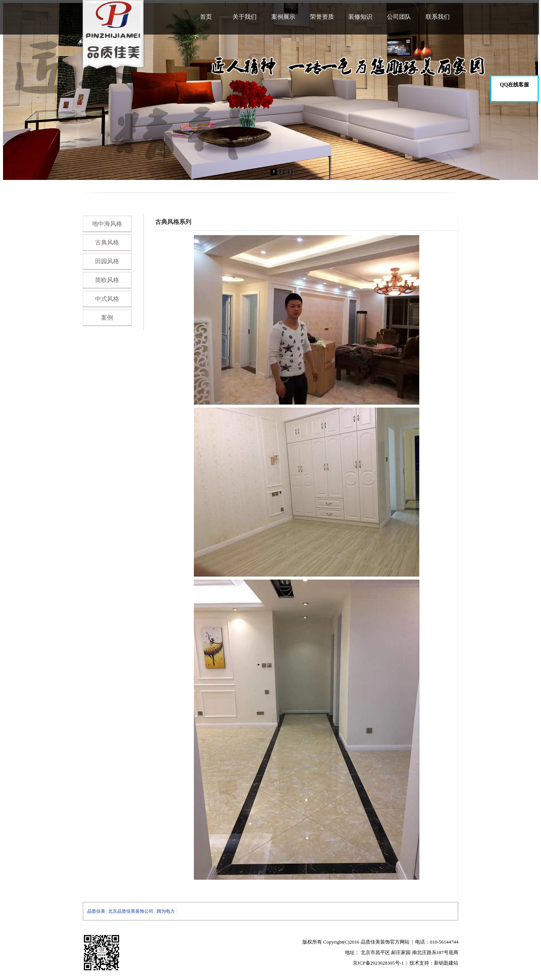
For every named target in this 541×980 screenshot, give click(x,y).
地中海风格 (107, 224)
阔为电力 (166, 911)
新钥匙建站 (446, 963)
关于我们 (245, 17)
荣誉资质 (322, 17)
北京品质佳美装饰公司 (131, 911)
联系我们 (438, 17)
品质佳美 (96, 911)
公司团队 (399, 17)
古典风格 (107, 242)
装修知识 (360, 17)
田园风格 (107, 261)
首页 (206, 17)
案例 (107, 318)
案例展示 (283, 17)
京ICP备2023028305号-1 (378, 963)
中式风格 (107, 299)
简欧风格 (107, 280)
